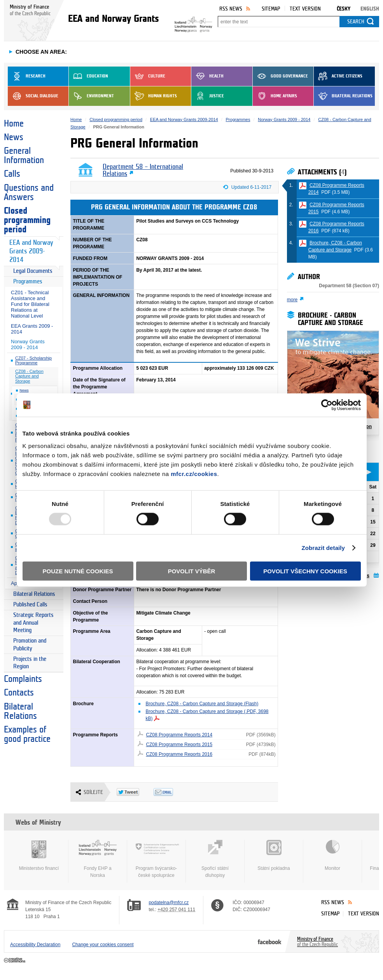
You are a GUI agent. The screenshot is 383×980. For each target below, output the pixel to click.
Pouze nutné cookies (78, 571)
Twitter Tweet (135, 792)
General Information (24, 156)
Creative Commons (15, 961)
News (14, 137)
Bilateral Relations (343, 96)
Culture (148, 76)
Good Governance (280, 76)
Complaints (23, 679)
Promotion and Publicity (30, 645)
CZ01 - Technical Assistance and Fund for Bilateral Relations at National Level (30, 304)
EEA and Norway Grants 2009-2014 (31, 251)
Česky (344, 9)
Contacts (19, 693)
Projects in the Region (30, 663)
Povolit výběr (192, 571)
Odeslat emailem (172, 792)
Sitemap (271, 9)
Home (14, 124)
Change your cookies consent (103, 945)
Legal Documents (33, 271)
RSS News (231, 9)
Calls (12, 174)
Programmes (28, 282)
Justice (208, 96)
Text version (305, 9)
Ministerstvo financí (39, 855)
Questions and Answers (29, 193)
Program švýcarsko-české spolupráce (156, 859)
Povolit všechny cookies (305, 571)
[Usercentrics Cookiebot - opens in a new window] (327, 405)
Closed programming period (27, 220)
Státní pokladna (274, 855)
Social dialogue (33, 96)
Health (207, 76)
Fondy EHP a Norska (98, 859)
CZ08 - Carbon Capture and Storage (29, 376)
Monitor (332, 855)
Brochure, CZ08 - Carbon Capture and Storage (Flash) (202, 704)
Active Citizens (338, 76)
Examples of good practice (27, 734)
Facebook (270, 941)
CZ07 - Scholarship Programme (33, 361)
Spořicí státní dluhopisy (215, 859)
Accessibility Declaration (35, 945)
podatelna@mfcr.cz (169, 903)
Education (88, 76)
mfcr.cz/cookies (194, 473)
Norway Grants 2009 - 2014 (28, 344)
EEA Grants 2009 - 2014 (32, 329)
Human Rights (154, 96)
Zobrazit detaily (323, 548)
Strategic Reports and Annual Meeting (33, 623)
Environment (91, 96)
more (292, 300)
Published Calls (30, 605)
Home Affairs (275, 96)
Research (27, 76)
